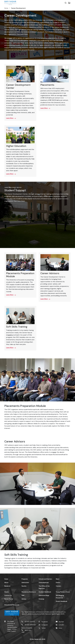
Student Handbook (45, 592)
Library (24, 599)
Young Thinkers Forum (63, 592)
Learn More (10, 118)
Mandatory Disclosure (29, 592)
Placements (47, 85)
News (58, 579)
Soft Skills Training (17, 327)
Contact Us (8, 595)
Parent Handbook (62, 601)
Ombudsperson (44, 583)
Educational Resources (12, 605)
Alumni (7, 592)
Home (6, 8)
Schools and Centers (45, 579)
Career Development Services (13, 187)
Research (7, 586)
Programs (25, 579)
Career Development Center (18, 86)
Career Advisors (50, 273)
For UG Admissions (27, 628)
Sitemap (41, 599)
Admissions (25, 583)
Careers (58, 586)
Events (58, 583)
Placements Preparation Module (20, 275)
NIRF (23, 595)
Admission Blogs (44, 595)
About (6, 583)
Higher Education (16, 146)
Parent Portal (9, 599)
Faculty (24, 586)
